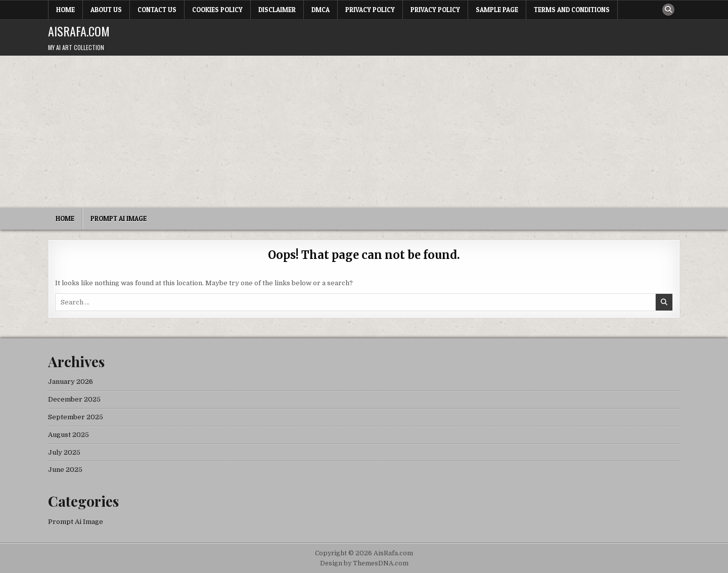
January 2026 (71, 382)
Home (65, 10)
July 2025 (64, 452)
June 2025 (65, 470)
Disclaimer (277, 10)
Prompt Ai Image (119, 218)
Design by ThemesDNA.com (364, 563)
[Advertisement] (364, 131)
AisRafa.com (79, 31)
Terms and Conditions (572, 10)
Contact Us (157, 10)
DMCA (321, 10)
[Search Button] (668, 10)
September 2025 (76, 417)
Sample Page (497, 10)
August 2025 (69, 435)
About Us (106, 10)
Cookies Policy (217, 10)
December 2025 (74, 399)
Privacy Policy (370, 10)
